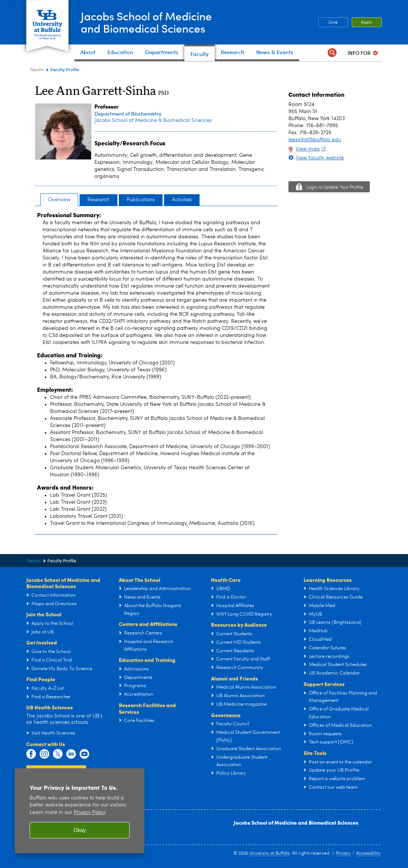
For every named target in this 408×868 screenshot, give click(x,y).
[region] (80, 811)
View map (312, 149)
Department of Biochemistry (128, 114)
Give (333, 23)
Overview (59, 200)
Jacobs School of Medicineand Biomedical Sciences (146, 22)
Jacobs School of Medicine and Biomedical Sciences (296, 822)
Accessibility (368, 854)
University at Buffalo (270, 854)
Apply (367, 23)
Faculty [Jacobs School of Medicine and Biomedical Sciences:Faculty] (37, 70)
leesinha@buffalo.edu (315, 140)
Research (98, 200)
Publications (141, 200)
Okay (80, 830)
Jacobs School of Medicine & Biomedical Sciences (153, 120)
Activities (182, 200)
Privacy (343, 854)
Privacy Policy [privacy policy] (89, 813)
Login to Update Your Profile (335, 188)
